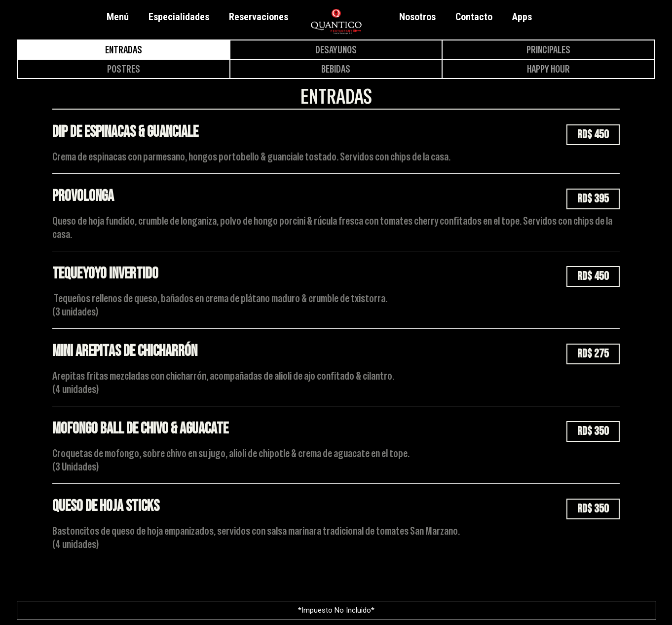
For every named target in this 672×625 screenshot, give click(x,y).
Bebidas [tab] (336, 69)
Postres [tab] (124, 69)
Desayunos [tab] (336, 50)
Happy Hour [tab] (548, 69)
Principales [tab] (548, 50)
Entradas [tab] (124, 50)
